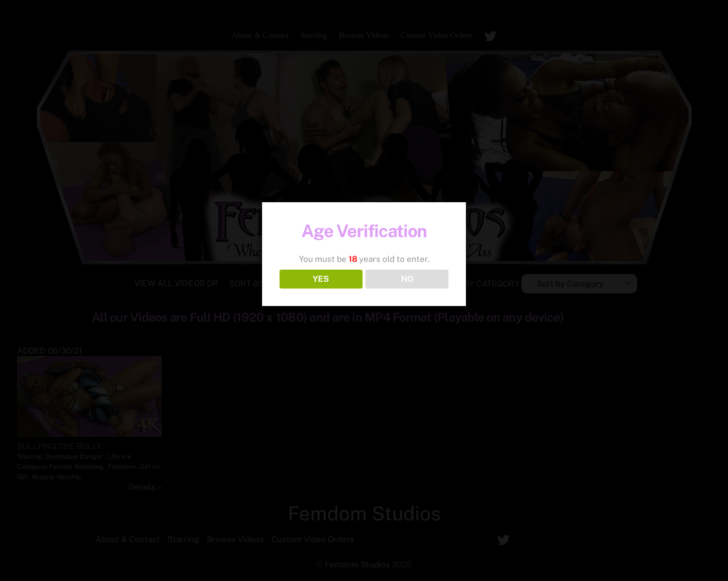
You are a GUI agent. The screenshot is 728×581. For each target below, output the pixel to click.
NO (407, 279)
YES (321, 279)
